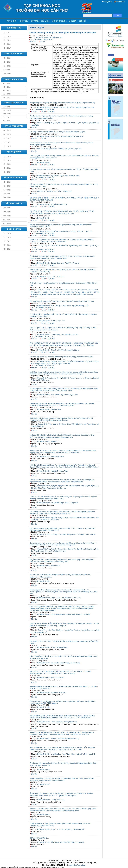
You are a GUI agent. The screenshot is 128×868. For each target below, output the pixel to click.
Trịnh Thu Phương (72, 263)
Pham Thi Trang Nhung (60, 647)
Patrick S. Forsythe (69, 378)
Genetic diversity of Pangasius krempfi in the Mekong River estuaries (62, 32)
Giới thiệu (24, 21)
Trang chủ (12, 21)
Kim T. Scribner (44, 380)
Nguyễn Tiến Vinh (56, 37)
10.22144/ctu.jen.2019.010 (45, 250)
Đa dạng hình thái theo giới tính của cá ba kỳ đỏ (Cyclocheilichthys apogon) (58, 132)
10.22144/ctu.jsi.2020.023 (44, 178)
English (120, 36)
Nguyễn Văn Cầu (72, 334)
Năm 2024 (7, 58)
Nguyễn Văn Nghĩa (74, 107)
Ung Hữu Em (56, 754)
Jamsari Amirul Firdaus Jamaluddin (82, 518)
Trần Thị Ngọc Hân (65, 191)
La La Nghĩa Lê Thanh (67, 123)
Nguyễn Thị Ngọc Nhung (60, 663)
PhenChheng (39, 551)
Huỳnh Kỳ (80, 754)
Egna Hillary (73, 246)
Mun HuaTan (91, 534)
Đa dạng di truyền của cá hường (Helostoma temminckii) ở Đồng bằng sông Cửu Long (62, 301)
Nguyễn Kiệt (43, 632)
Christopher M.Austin (59, 534)
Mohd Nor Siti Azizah (51, 520)
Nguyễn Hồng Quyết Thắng (45, 364)
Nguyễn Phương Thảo (59, 204)
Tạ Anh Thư (55, 442)
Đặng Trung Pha (88, 107)
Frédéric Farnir (62, 294)
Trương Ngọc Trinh (58, 321)
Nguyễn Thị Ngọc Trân (75, 136)
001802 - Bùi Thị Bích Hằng (75, 292)
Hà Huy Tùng (75, 663)
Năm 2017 (7, 48)
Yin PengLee (80, 534)
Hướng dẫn (121, 2)
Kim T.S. (54, 678)
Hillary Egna (90, 549)
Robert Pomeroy (85, 246)
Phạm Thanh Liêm (58, 276)
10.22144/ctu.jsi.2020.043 (44, 366)
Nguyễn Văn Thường (72, 630)
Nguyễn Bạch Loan (88, 630)
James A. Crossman (85, 378)
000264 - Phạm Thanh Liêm (53, 292)
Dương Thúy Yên (43, 37)
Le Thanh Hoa (90, 424)
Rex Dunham (61, 488)
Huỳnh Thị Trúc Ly (83, 123)
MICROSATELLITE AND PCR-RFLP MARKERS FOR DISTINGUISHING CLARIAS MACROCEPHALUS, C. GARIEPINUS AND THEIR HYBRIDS (60, 673)
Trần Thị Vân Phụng (58, 136)
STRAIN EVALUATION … (39, 838)
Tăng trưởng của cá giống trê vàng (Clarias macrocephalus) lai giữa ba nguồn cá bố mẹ (62, 103)
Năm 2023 (7, 62)
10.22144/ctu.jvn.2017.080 (45, 233)
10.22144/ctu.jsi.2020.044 (44, 109)
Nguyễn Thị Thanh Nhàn (76, 361)
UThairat (61, 678)
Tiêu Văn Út (67, 306)
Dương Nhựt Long (58, 263)
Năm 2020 (7, 36)
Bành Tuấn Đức (57, 722)
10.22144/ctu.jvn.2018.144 (45, 308)
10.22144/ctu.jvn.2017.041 (45, 336)
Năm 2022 (7, 66)
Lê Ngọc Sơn (56, 409)
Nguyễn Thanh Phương (60, 231)
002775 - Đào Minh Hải (68, 290)
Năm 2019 (7, 40)
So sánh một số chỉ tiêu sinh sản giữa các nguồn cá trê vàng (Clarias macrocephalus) (62, 357)
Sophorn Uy (49, 551)
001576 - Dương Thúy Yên (47, 123)
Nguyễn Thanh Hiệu (64, 364)
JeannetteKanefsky (73, 614)
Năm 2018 (7, 44)
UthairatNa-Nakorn (58, 614)
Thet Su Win (55, 395)
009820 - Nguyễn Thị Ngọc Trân (70, 149)
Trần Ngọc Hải (74, 231)
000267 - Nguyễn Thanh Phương (81, 294)
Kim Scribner (56, 566)
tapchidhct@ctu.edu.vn (77, 865)
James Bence (56, 378)
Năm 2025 (7, 84)
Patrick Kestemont (49, 294)
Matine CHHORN (57, 456)
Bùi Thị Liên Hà (86, 231)
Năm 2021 (7, 32)
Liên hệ (82, 21)
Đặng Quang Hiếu (84, 290)
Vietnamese (112, 36)
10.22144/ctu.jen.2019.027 (44, 39)
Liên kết (73, 21)
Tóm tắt (33, 42)
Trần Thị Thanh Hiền (60, 246)
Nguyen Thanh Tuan (59, 107)
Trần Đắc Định (74, 176)
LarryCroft (71, 534)
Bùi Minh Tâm (36, 488)
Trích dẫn (51, 111)
